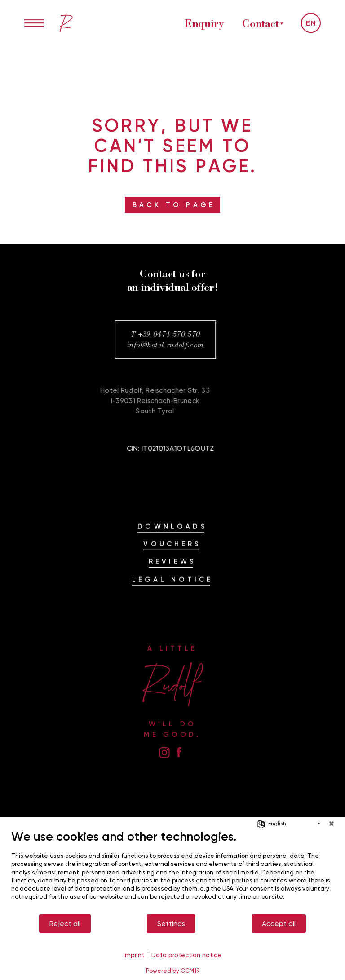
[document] (172, 871)
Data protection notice (186, 955)
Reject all (65, 924)
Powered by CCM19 (173, 971)
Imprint (134, 955)
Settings (171, 924)
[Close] (332, 824)
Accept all (279, 924)
